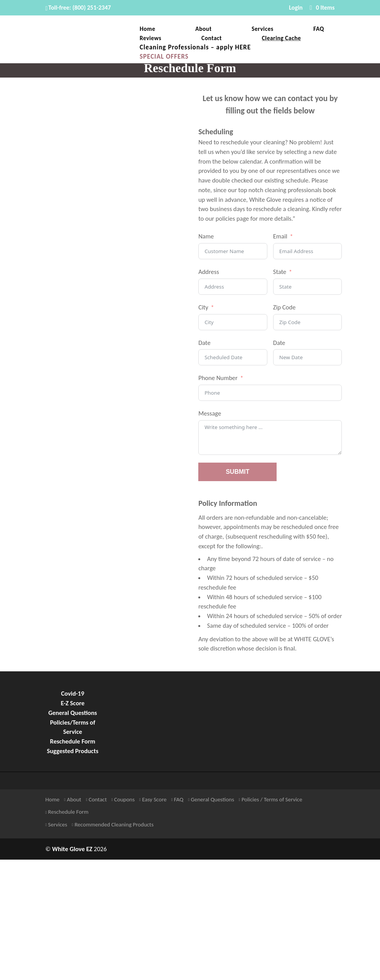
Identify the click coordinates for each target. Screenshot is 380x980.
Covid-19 (73, 693)
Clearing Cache (281, 39)
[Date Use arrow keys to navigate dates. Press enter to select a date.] (233, 357)
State (280, 272)
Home (148, 29)
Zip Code (284, 307)
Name (206, 236)
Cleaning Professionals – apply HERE (195, 48)
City (203, 307)
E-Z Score (73, 703)
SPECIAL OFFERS (164, 57)
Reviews (150, 39)
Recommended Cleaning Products (113, 825)
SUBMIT (237, 472)
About (203, 29)
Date (204, 343)
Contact (212, 39)
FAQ (319, 29)
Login (296, 8)
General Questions (73, 713)
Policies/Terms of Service (73, 727)
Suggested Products (73, 751)
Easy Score (153, 799)
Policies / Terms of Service (271, 799)
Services (262, 29)
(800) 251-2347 (92, 8)
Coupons (123, 799)
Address (209, 272)
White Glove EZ (72, 849)
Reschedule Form (73, 741)
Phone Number (218, 378)
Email (280, 236)
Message (210, 413)
